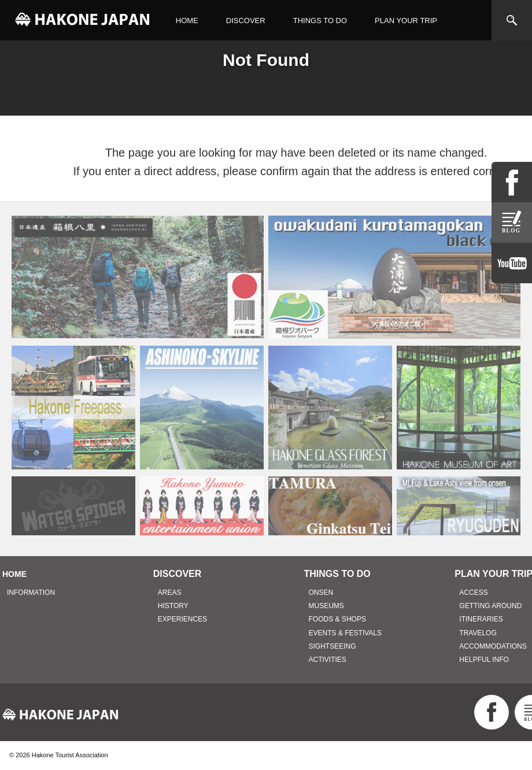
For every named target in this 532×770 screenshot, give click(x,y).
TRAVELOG (478, 633)
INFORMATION (31, 593)
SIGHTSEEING (332, 646)
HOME (187, 21)
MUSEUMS (326, 606)
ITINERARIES (481, 619)
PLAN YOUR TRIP (406, 21)
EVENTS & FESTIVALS (345, 633)
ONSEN (321, 593)
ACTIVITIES (328, 660)
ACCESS (473, 593)
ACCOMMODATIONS (493, 646)
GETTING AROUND (490, 606)
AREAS (170, 593)
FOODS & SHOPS (337, 619)
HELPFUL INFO (484, 660)
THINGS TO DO (320, 21)
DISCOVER (246, 21)
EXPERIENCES (182, 619)
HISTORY (173, 606)
